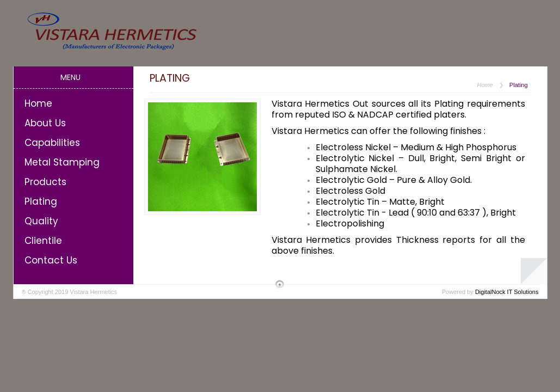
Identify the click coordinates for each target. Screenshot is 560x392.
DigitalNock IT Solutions (507, 292)
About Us (45, 123)
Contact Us (51, 260)
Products (45, 182)
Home (38, 103)
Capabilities (52, 143)
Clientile (43, 241)
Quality (41, 221)
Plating (41, 201)
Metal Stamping (62, 162)
